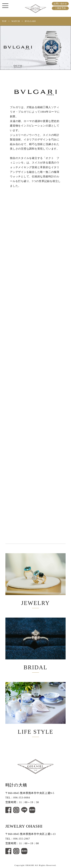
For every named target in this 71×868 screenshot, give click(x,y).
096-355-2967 (22, 839)
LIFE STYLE (36, 708)
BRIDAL (36, 644)
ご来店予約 (60, 8)
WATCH (16, 21)
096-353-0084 (22, 797)
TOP (4, 21)
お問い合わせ (60, 4)
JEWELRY (36, 580)
